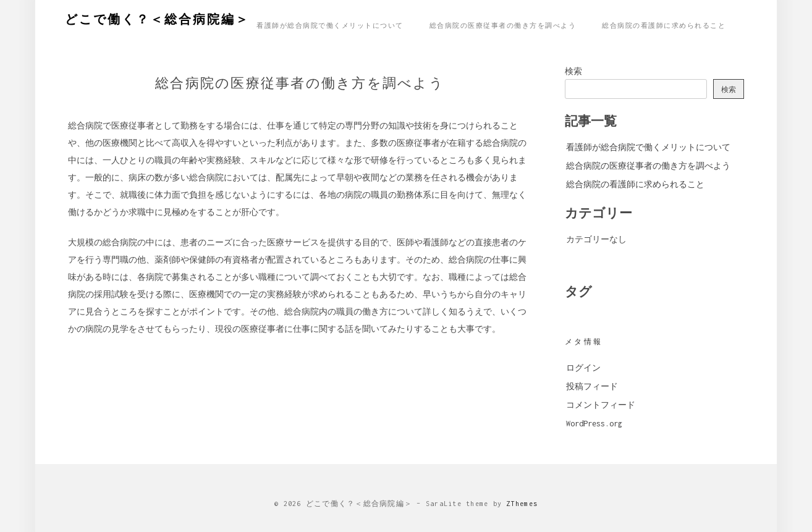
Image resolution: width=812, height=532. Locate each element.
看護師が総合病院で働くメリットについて (330, 25)
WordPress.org (594, 424)
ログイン (583, 368)
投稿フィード (592, 386)
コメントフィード (601, 405)
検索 (573, 71)
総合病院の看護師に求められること (664, 25)
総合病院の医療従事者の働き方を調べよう (503, 25)
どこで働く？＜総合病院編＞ (157, 18)
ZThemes (522, 504)
